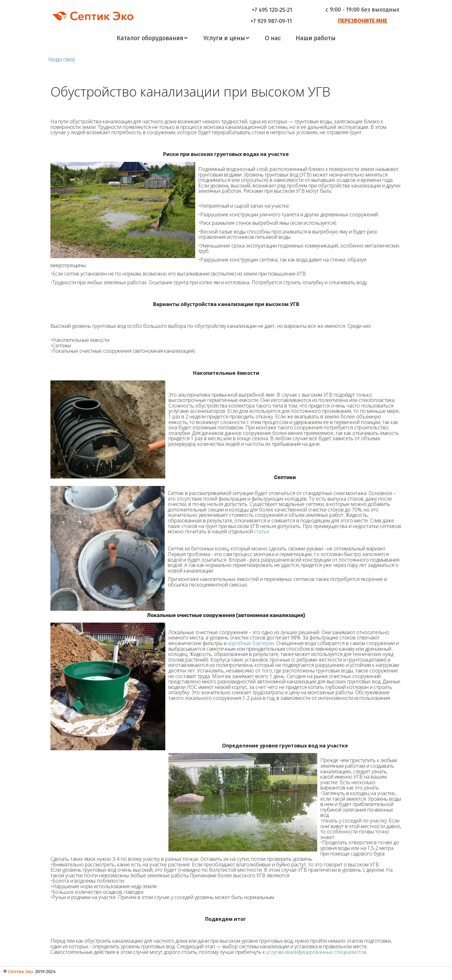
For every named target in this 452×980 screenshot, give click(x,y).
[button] (153, 38)
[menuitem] (153, 38)
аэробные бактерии (251, 643)
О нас (273, 38)
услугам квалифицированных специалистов (316, 952)
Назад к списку (62, 59)
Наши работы (316, 38)
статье (262, 532)
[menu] (226, 38)
